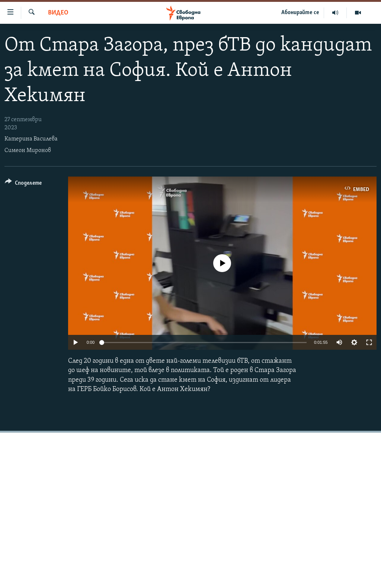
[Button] (23, 184)
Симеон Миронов (28, 151)
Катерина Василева (31, 139)
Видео (58, 13)
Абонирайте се (300, 13)
